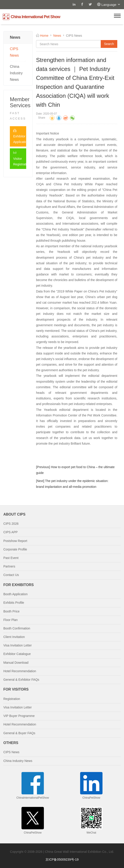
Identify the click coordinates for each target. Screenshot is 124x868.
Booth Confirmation (17, 628)
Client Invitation (14, 637)
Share (42, 118)
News (57, 36)
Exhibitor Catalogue (17, 654)
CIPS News (14, 52)
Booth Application (15, 594)
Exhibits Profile (14, 603)
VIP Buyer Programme (19, 716)
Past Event (11, 558)
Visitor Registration (20, 158)
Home (44, 36)
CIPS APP (11, 532)
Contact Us (11, 575)
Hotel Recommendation (20, 671)
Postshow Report (15, 541)
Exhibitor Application (20, 136)
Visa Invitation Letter (18, 645)
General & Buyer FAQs (19, 733)
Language (111, 5)
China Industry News (16, 73)
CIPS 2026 (11, 524)
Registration (12, 699)
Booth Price (11, 611)
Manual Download (16, 663)
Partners (9, 566)
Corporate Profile (15, 549)
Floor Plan (11, 620)
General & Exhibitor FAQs (21, 680)
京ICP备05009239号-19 (62, 859)
